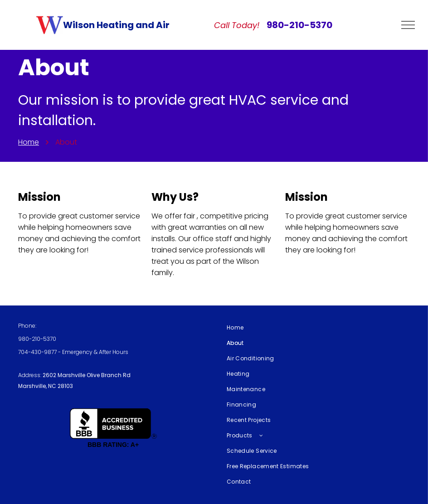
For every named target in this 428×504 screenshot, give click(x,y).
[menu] (408, 25)
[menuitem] (315, 328)
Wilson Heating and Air (116, 25)
